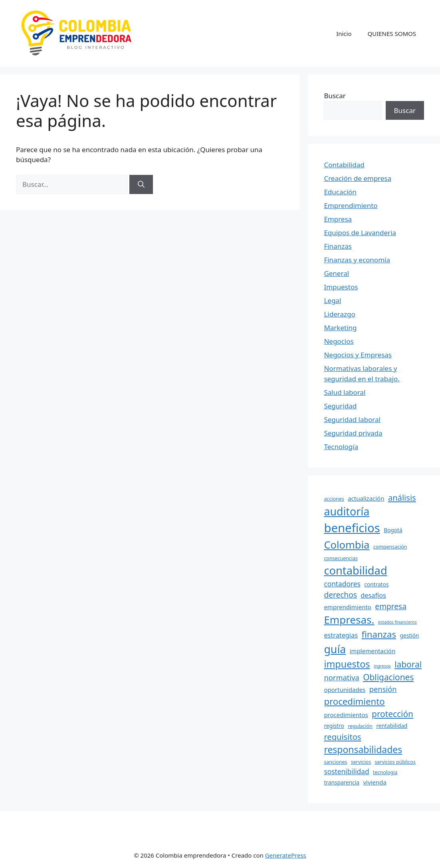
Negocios (339, 341)
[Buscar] (141, 184)
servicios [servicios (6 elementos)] (361, 762)
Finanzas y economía (357, 260)
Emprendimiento (351, 205)
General (336, 273)
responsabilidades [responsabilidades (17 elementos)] (363, 749)
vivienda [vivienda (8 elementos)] (375, 782)
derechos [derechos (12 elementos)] (340, 595)
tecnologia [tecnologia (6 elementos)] (385, 772)
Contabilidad (344, 165)
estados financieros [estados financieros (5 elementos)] (397, 622)
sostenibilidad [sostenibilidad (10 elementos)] (346, 771)
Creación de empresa (358, 178)
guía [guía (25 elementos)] (335, 649)
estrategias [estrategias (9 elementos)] (341, 635)
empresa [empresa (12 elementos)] (391, 606)
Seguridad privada (353, 433)
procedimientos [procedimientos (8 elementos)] (346, 715)
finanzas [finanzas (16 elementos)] (379, 634)
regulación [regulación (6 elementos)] (360, 726)
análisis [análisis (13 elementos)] (402, 497)
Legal (332, 300)
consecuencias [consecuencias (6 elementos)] (341, 558)
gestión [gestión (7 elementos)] (409, 635)
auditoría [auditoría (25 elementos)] (347, 511)
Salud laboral (345, 392)
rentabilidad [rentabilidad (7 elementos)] (392, 726)
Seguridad (340, 406)
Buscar (335, 96)
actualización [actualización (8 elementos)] (366, 498)
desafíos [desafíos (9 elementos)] (373, 595)
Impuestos (341, 287)
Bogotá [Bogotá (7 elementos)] (393, 530)
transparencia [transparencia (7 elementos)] (342, 782)
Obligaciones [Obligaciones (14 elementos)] (388, 677)
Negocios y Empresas (358, 355)
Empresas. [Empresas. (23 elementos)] (349, 620)
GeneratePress (286, 855)
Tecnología (341, 447)
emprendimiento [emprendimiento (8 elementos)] (348, 607)
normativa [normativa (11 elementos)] (341, 677)
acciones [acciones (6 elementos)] (334, 499)
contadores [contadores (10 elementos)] (342, 584)
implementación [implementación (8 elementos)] (373, 651)
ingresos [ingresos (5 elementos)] (382, 666)
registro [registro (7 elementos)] (334, 726)
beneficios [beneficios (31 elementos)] (352, 528)
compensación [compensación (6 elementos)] (390, 547)
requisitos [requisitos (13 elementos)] (342, 737)
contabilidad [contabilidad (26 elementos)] (355, 570)
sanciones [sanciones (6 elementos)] (335, 762)
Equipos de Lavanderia (360, 233)
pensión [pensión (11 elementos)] (383, 689)
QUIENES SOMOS (392, 34)
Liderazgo (339, 314)
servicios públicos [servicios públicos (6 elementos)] (395, 762)
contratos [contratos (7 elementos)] (376, 584)
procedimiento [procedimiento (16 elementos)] (354, 701)
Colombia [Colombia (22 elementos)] (347, 545)
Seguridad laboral (352, 419)
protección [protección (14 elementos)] (392, 714)
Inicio (344, 34)
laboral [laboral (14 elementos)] (408, 664)
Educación (340, 192)
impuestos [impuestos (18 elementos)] (347, 664)
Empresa (338, 219)
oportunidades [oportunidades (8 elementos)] (345, 690)
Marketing (340, 328)
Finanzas (338, 246)
